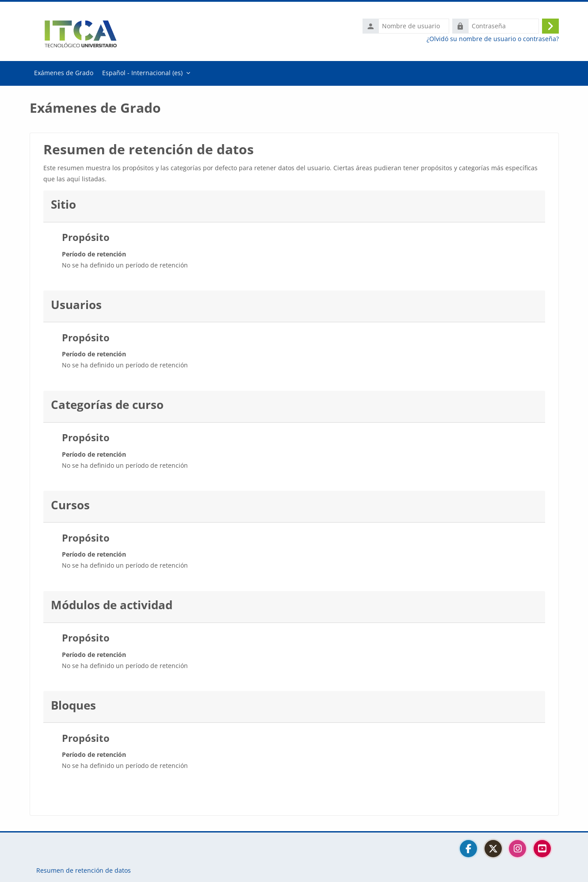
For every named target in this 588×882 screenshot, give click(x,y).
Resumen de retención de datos (84, 870)
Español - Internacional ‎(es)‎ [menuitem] (142, 73)
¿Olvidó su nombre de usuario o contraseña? (493, 39)
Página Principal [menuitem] (64, 73)
